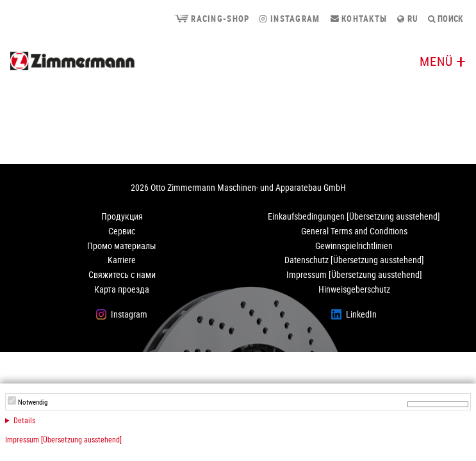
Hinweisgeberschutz (354, 289)
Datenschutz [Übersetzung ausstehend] (354, 260)
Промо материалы (122, 246)
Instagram (290, 19)
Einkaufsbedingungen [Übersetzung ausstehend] (354, 216)
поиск (445, 19)
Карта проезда (122, 289)
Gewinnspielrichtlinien (354, 246)
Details (24, 420)
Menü (436, 61)
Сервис (122, 231)
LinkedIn (361, 314)
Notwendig (33, 402)
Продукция (122, 216)
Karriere (122, 260)
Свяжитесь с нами (122, 274)
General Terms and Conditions (354, 231)
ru (407, 19)
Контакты (359, 19)
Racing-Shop (211, 19)
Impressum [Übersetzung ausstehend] (63, 439)
